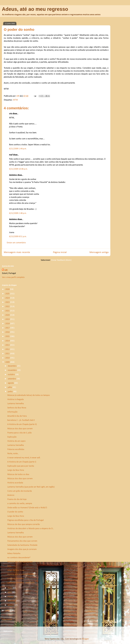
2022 (8, 307)
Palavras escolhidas (16, 449)
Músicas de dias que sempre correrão (24, 524)
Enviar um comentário (16, 243)
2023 (8, 302)
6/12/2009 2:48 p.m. (18, 213)
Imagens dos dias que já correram (22, 549)
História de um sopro (16, 441)
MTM (15, 100)
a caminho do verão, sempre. (20, 504)
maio (10, 588)
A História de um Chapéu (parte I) (22, 462)
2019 (8, 319)
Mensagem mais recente (17, 252)
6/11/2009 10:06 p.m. (18, 169)
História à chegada (15, 399)
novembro (12, 370)
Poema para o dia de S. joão (19, 433)
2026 (8, 289)
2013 (8, 345)
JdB (6, 270)
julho (10, 387)
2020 (8, 315)
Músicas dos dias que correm (20, 429)
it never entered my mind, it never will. (24, 458)
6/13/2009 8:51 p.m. (18, 237)
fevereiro (12, 601)
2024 (8, 298)
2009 (8, 362)
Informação (12, 412)
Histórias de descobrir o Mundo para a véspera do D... (31, 529)
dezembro (12, 366)
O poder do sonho (15, 512)
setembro (12, 379)
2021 (8, 311)
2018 (8, 324)
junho (10, 392)
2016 (8, 332)
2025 (8, 294)
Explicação (12, 437)
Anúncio (11, 495)
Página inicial (60, 252)
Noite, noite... (13, 454)
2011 (8, 354)
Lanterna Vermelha (16, 404)
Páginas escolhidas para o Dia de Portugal (25, 520)
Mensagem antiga (99, 252)
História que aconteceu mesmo (21, 574)
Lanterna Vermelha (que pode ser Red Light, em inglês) (31, 487)
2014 (8, 341)
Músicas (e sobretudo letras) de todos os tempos (29, 395)
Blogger (85, 639)
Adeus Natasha (14, 554)
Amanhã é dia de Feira (17, 416)
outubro (12, 375)
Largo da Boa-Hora (16, 470)
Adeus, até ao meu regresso (35, 9)
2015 (8, 336)
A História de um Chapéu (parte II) (22, 424)
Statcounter (7, 620)
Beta (9, 566)
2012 (8, 349)
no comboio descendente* (19, 558)
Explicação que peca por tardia (21, 466)
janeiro (11, 605)
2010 (8, 358)
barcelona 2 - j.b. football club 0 (21, 420)
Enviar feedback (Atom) (61, 260)
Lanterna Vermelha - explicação (21, 583)
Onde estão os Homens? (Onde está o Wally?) (27, 508)
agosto (11, 383)
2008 (8, 611)
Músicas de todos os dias (18, 474)
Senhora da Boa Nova (17, 408)
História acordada (15, 483)
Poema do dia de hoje (17, 499)
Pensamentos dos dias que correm (22, 541)
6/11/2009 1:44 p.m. (18, 149)
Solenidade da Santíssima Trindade (22, 545)
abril (10, 592)
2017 (8, 328)
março (11, 597)
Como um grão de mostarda (20, 491)
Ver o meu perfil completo (13, 277)
